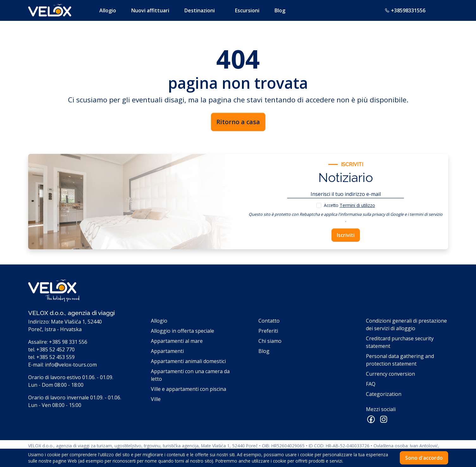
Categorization (384, 394)
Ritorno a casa (238, 122)
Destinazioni (200, 10)
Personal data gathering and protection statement (400, 360)
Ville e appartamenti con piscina (189, 389)
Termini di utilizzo (357, 205)
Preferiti (268, 331)
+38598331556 (405, 10)
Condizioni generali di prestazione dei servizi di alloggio (406, 324)
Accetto (349, 205)
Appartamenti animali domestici (188, 361)
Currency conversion (390, 374)
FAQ (371, 384)
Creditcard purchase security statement (400, 342)
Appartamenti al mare (177, 341)
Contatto (269, 321)
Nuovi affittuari (150, 10)
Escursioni (247, 10)
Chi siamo (270, 341)
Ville (156, 399)
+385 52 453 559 (56, 357)
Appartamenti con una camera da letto (190, 375)
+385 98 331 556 (68, 342)
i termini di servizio (425, 214)
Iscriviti (346, 235)
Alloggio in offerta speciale (182, 331)
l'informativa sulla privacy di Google (371, 214)
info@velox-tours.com (71, 365)
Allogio (108, 10)
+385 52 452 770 (56, 349)
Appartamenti (167, 351)
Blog (280, 10)
